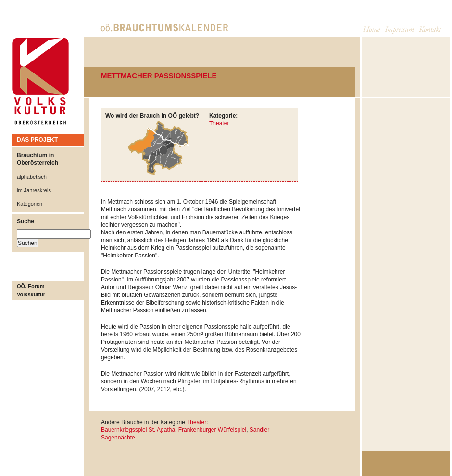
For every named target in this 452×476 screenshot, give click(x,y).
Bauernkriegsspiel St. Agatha (138, 430)
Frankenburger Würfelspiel (212, 430)
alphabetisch (32, 177)
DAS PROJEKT (37, 140)
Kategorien (30, 204)
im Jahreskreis (34, 190)
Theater (219, 123)
